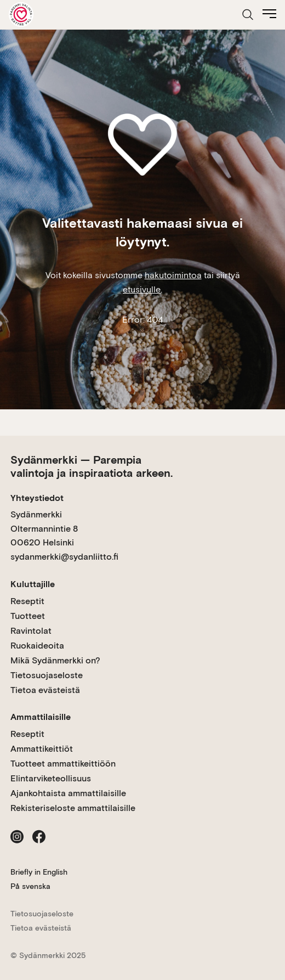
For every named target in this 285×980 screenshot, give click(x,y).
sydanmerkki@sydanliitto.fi (64, 557)
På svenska (30, 886)
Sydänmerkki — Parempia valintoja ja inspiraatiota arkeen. (92, 466)
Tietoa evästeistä (45, 690)
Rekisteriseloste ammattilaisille (73, 808)
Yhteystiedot (37, 498)
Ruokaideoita (37, 646)
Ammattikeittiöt (42, 749)
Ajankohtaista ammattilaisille (68, 793)
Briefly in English (39, 872)
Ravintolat (31, 631)
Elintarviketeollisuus (51, 778)
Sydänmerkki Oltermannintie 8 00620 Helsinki (44, 528)
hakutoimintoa (173, 275)
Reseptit (27, 601)
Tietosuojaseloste (47, 675)
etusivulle (142, 289)
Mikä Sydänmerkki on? (55, 660)
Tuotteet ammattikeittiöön (63, 764)
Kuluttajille (33, 584)
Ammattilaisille (41, 717)
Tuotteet (28, 616)
